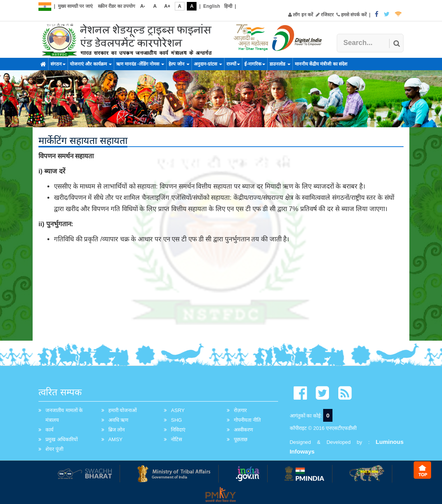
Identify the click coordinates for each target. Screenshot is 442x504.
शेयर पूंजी (54, 449)
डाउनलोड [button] (280, 64)
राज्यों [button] (233, 64)
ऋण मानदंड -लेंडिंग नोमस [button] (140, 64)
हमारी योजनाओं (123, 410)
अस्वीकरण (243, 430)
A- (143, 6)
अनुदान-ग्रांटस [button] (208, 64)
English (211, 6)
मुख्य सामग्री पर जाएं (75, 6)
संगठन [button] (58, 64)
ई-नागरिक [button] (255, 64)
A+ (167, 6)
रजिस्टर (325, 15)
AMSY (116, 439)
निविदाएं (178, 430)
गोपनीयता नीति (247, 420)
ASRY (178, 410)
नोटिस (177, 439)
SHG (176, 420)
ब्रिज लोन (117, 430)
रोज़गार (240, 410)
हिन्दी (228, 6)
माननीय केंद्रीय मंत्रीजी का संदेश (321, 64)
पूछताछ (241, 439)
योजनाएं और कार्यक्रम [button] (91, 64)
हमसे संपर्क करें (352, 15)
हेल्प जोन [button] (179, 64)
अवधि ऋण (118, 420)
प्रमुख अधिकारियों (62, 439)
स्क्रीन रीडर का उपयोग (117, 6)
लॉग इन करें (301, 15)
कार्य (50, 430)
